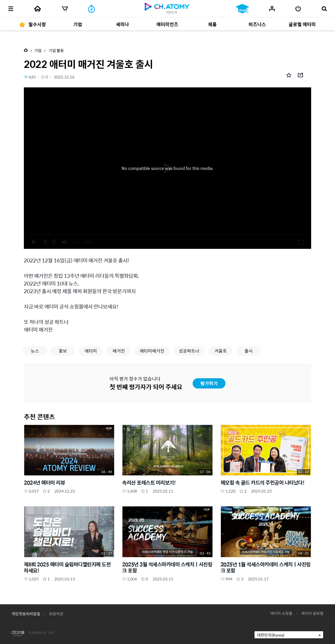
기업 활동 (56, 50)
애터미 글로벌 (312, 613)
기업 (38, 50)
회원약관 (56, 614)
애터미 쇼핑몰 (281, 613)
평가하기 (209, 383)
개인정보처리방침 (26, 614)
